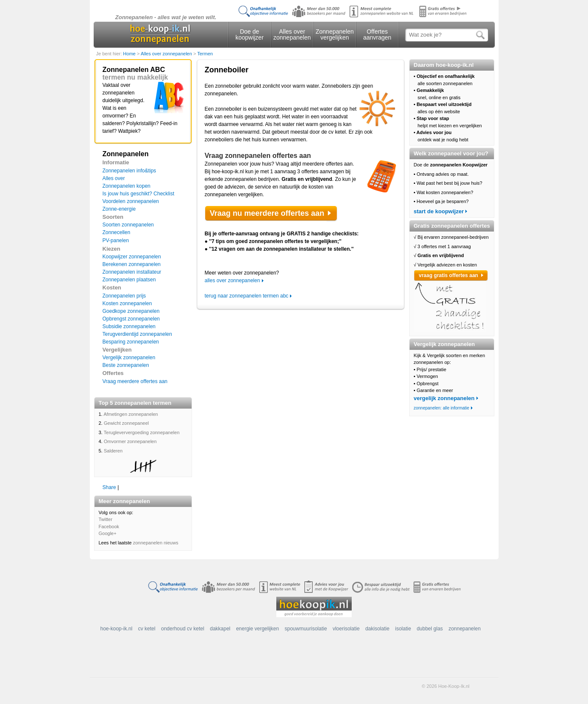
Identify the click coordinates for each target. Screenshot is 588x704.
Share (109, 487)
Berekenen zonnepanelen (132, 264)
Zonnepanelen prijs (124, 296)
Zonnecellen (116, 232)
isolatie (403, 629)
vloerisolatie (346, 629)
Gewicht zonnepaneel (126, 423)
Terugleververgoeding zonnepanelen (142, 432)
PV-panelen (116, 240)
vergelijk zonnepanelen (444, 398)
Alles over (114, 178)
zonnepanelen (464, 629)
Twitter (106, 519)
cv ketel (147, 629)
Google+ (108, 533)
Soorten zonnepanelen (128, 225)
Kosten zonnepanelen (127, 303)
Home (130, 54)
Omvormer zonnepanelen (130, 441)
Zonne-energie (119, 209)
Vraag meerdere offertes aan (135, 381)
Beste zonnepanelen (126, 365)
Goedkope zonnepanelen (131, 311)
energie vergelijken (257, 629)
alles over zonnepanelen (232, 280)
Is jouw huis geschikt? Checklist (139, 194)
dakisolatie (377, 629)
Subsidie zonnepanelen (129, 326)
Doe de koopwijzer (250, 34)
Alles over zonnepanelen (292, 34)
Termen (205, 54)
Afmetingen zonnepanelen (131, 414)
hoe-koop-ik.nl (116, 629)
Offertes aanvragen (377, 34)
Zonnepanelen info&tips (129, 171)
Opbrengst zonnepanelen (131, 319)
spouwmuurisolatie (305, 629)
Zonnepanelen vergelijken (335, 34)
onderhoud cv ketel (182, 629)
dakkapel (220, 629)
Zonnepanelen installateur (132, 272)
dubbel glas (430, 629)
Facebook (109, 527)
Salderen (113, 451)
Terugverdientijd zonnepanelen (137, 334)
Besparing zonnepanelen (131, 342)
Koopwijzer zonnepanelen (132, 257)
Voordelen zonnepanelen (131, 201)
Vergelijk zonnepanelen (129, 358)
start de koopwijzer (439, 211)
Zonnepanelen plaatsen (129, 280)
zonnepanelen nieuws (155, 543)
